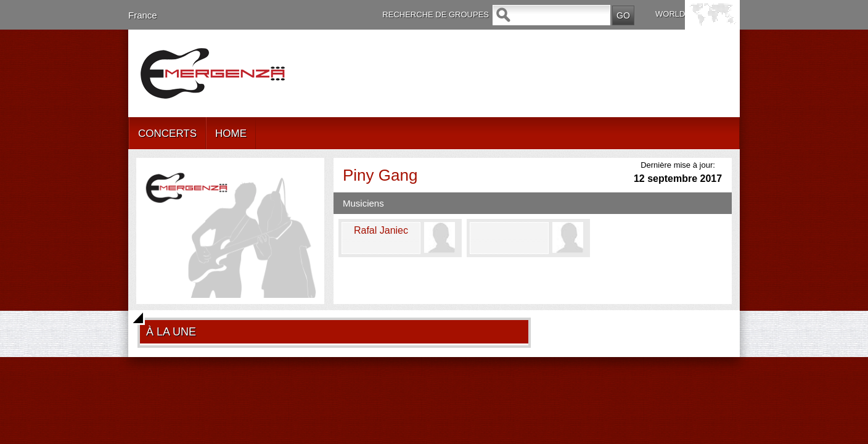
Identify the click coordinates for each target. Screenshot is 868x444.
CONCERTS (167, 134)
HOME (231, 134)
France (143, 15)
